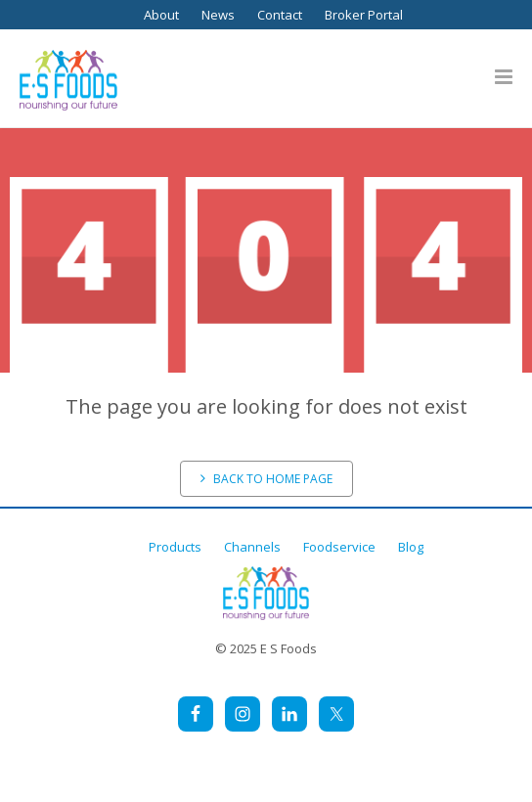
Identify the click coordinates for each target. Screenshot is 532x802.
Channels (252, 547)
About (161, 15)
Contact (280, 15)
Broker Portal (364, 15)
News (218, 15)
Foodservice (339, 547)
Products (175, 547)
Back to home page (266, 479)
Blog (411, 547)
